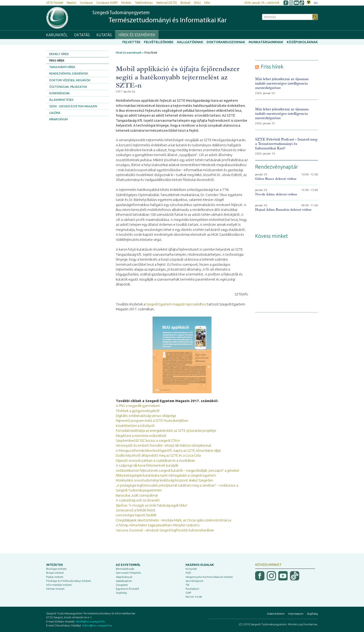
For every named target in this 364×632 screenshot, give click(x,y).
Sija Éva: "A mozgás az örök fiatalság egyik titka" (152, 505)
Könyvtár (191, 569)
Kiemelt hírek (59, 54)
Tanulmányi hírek (62, 67)
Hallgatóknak (190, 42)
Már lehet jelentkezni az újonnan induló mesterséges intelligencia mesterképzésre (282, 83)
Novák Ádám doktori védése (276, 194)
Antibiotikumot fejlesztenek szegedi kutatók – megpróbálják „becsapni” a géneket (178, 470)
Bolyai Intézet (55, 573)
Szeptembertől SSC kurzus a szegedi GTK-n (148, 440)
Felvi (207, 3)
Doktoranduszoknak (226, 42)
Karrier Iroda (194, 597)
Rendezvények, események (69, 74)
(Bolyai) (185, 3)
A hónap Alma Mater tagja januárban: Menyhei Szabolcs (158, 525)
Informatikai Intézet (59, 585)
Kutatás (104, 35)
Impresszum (296, 614)
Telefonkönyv (144, 3)
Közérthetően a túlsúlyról (135, 426)
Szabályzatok (124, 581)
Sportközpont (194, 581)
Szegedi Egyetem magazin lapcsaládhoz (176, 304)
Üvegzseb (122, 585)
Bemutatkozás (125, 569)
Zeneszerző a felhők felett (136, 510)
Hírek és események (137, 35)
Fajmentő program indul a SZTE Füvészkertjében (152, 421)
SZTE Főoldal (55, 3)
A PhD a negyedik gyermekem (138, 406)
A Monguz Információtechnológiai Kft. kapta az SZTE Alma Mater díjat (168, 450)
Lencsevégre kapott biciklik (136, 515)
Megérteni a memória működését (141, 436)
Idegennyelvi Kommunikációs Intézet (209, 577)
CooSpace (86, 3)
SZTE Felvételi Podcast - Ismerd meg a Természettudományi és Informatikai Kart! (286, 144)
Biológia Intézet (56, 569)
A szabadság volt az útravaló (138, 500)
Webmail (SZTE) (167, 3)
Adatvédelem (276, 614)
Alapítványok (124, 577)
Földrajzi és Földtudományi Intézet (69, 581)
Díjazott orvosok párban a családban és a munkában (155, 460)
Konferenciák (59, 93)
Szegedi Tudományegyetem (160, 17)
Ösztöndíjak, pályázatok (68, 87)
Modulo (126, 3)
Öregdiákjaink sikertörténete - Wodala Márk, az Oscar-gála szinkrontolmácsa (174, 520)
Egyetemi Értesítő (127, 589)
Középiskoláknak (302, 42)
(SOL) (197, 3)
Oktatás (82, 35)
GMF (188, 593)
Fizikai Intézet (55, 577)
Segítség (121, 593)
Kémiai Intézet (55, 589)
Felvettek (131, 42)
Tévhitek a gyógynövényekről (138, 411)
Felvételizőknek (159, 42)
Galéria (55, 113)
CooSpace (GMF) (107, 3)
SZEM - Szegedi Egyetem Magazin (73, 106)
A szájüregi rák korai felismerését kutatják (147, 465)
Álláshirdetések (61, 100)
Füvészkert (192, 589)
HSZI (188, 573)
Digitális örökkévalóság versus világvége (146, 416)
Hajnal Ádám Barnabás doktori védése (283, 210)
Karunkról (57, 35)
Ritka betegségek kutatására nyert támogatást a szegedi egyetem (166, 475)
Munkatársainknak (266, 42)
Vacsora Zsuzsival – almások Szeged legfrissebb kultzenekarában (165, 530)
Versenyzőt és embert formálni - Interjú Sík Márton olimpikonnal (164, 445)
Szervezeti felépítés (128, 573)
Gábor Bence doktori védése (276, 179)
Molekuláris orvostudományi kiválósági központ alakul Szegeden (164, 480)
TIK (187, 585)
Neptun (71, 3)
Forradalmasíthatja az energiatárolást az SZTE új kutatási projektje (166, 431)
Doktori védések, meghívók (70, 80)
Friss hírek (57, 61)
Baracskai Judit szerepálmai (137, 495)
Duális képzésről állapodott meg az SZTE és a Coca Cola (158, 455)
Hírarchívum (58, 119)
